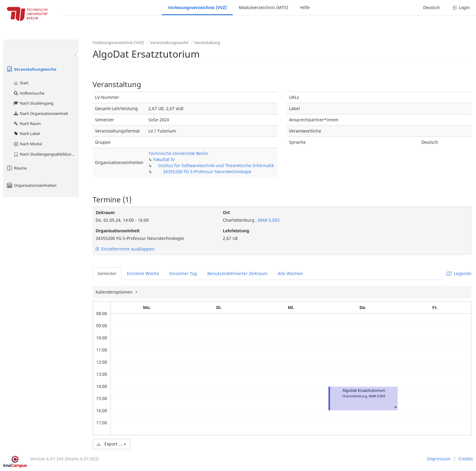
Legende (459, 273)
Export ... (111, 444)
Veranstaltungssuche (31, 69)
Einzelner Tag (183, 273)
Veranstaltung (207, 42)
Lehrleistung (236, 231)
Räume (16, 168)
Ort (226, 212)
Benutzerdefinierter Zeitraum (237, 273)
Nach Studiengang (33, 103)
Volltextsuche (29, 93)
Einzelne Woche (143, 273)
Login (461, 7)
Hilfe (305, 7)
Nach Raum (27, 123)
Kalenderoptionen (115, 292)
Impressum (439, 459)
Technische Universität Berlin (178, 153)
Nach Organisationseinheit (41, 113)
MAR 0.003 (268, 220)
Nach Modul (27, 144)
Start (21, 83)
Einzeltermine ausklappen (125, 249)
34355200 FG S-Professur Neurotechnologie (207, 172)
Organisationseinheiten (31, 185)
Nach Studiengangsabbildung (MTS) (46, 154)
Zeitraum (105, 212)
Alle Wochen (290, 273)
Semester (107, 273)
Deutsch (432, 7)
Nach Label (26, 133)
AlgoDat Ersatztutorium (364, 390)
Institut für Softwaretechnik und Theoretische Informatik (216, 165)
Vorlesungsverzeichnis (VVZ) (197, 7)
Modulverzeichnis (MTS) (263, 7)
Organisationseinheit (118, 231)
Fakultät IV (164, 159)
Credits (466, 459)
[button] (395, 407)
